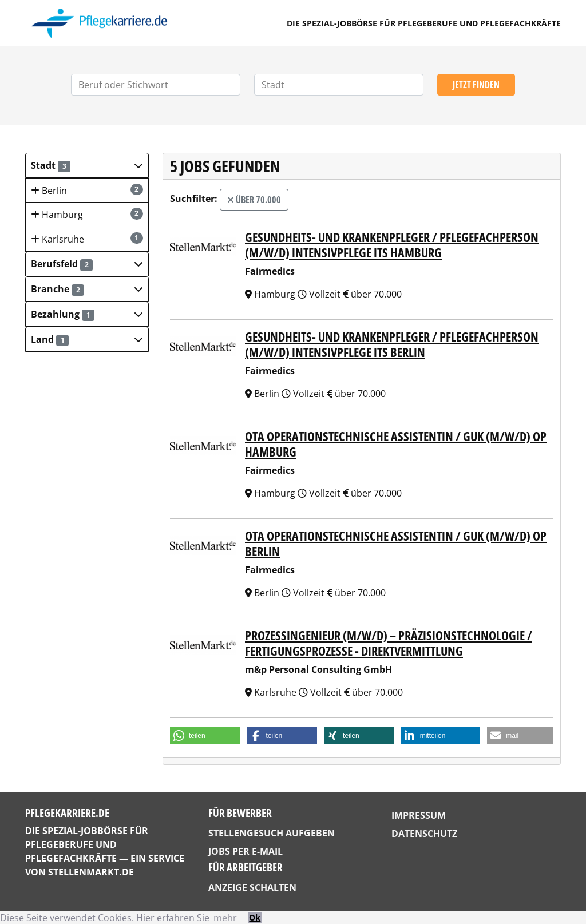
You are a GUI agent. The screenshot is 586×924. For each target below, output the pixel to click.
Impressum (419, 815)
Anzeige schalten (252, 887)
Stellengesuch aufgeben (272, 833)
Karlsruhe (87, 239)
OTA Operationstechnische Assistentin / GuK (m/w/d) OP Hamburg (396, 443)
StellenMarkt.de (91, 872)
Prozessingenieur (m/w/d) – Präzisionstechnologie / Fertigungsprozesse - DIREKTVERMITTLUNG (389, 643)
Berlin (87, 190)
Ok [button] (255, 917)
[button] (87, 165)
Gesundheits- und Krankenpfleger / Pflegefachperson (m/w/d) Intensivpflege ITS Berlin (392, 344)
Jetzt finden (476, 85)
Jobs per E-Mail (246, 851)
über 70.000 (254, 200)
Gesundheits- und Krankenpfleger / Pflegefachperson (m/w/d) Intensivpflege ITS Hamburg (392, 244)
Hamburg (87, 214)
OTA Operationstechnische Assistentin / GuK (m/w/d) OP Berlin (396, 543)
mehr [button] (225, 918)
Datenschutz (424, 834)
